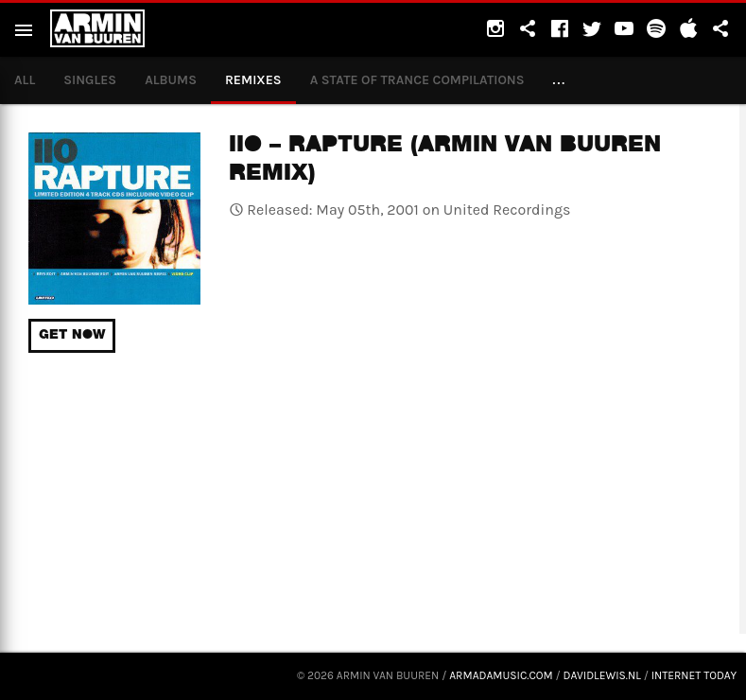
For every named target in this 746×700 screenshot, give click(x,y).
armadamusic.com (501, 675)
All (25, 80)
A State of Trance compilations (417, 80)
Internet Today (694, 675)
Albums (171, 80)
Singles (90, 80)
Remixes (253, 80)
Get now (72, 336)
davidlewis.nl (602, 675)
